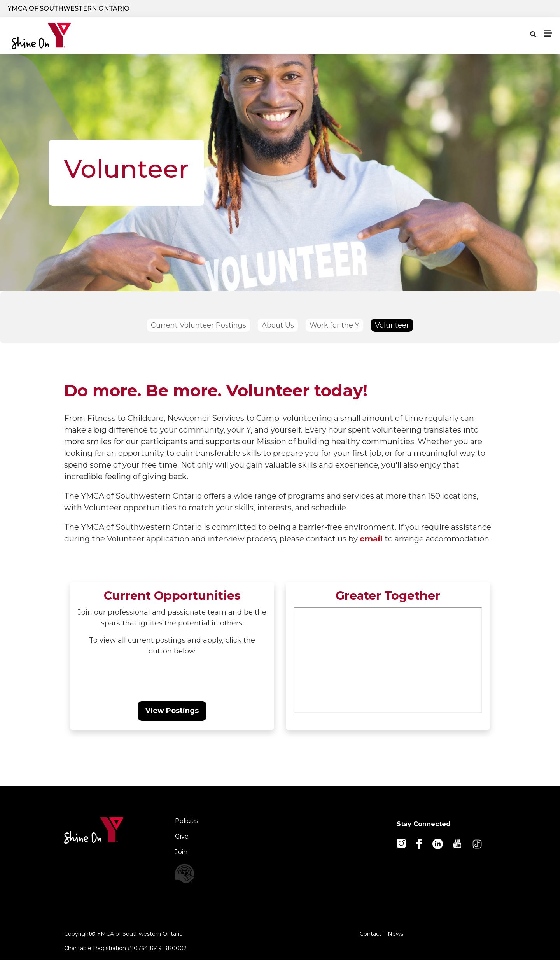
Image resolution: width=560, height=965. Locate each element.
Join (181, 857)
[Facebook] (420, 848)
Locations (293, 40)
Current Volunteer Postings (199, 330)
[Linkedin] (438, 848)
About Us (278, 330)
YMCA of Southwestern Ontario (69, 10)
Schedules (371, 40)
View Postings (172, 715)
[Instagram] (402, 847)
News (395, 939)
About (445, 40)
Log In (472, 11)
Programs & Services (196, 40)
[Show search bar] (368, 11)
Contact (371, 939)
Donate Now (413, 11)
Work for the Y (334, 330)
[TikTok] (478, 848)
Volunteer (392, 330)
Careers (522, 11)
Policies (186, 826)
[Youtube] (458, 847)
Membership (521, 40)
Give (182, 841)
